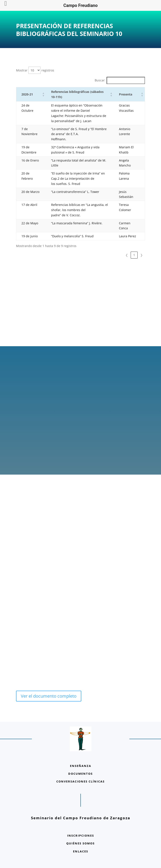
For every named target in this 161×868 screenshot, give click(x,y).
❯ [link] (141, 255)
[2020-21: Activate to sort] (31, 94)
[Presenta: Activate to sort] (129, 94)
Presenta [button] (126, 94)
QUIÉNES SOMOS (80, 843)
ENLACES (81, 851)
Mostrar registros (35, 70)
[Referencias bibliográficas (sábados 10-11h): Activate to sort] (80, 94)
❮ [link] (127, 255)
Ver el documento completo (49, 696)
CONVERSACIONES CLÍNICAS (80, 781)
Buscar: (100, 80)
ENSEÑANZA (81, 766)
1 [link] (134, 255)
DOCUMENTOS (80, 774)
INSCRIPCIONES (81, 836)
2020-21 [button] (27, 94)
